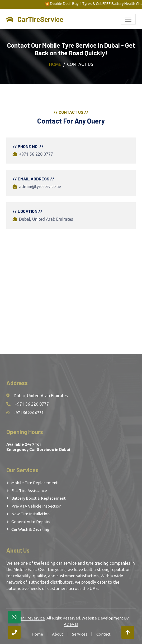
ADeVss (71, 624)
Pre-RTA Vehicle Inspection (36, 506)
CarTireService (31, 618)
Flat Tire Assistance (29, 491)
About (58, 634)
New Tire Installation (30, 514)
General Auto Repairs (31, 522)
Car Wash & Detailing (30, 529)
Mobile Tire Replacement (35, 483)
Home (55, 64)
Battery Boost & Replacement (39, 498)
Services (80, 634)
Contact (103, 634)
